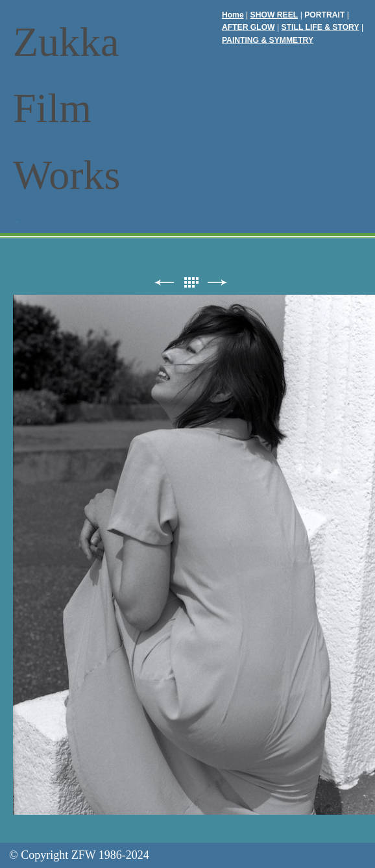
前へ (164, 283)
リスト (191, 283)
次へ (217, 283)
